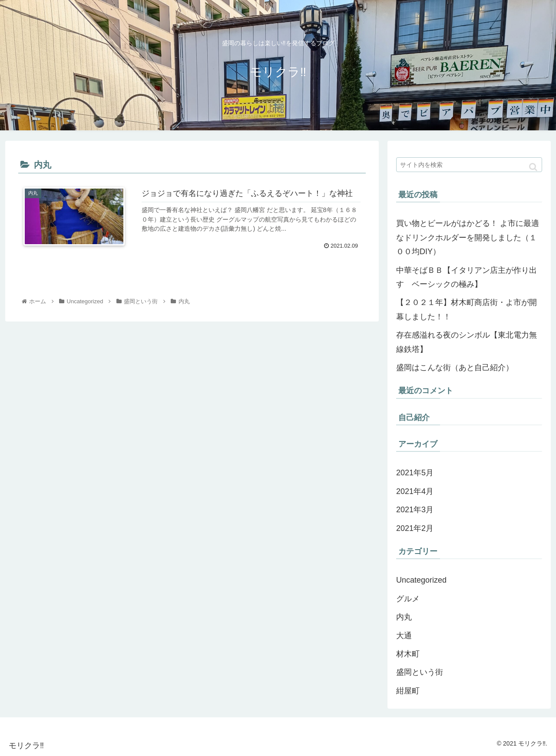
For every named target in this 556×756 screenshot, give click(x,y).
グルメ (408, 599)
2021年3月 (415, 510)
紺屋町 (408, 691)
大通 (404, 636)
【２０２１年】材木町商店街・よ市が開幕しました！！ (467, 309)
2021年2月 (415, 528)
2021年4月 (415, 491)
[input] (469, 165)
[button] (533, 167)
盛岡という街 (420, 672)
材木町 (408, 654)
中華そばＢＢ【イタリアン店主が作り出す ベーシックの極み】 (467, 277)
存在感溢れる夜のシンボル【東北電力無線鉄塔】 (467, 342)
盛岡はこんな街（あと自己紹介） (455, 368)
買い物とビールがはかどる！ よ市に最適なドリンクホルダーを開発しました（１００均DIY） (468, 237)
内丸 (404, 617)
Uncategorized (421, 580)
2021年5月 (415, 473)
